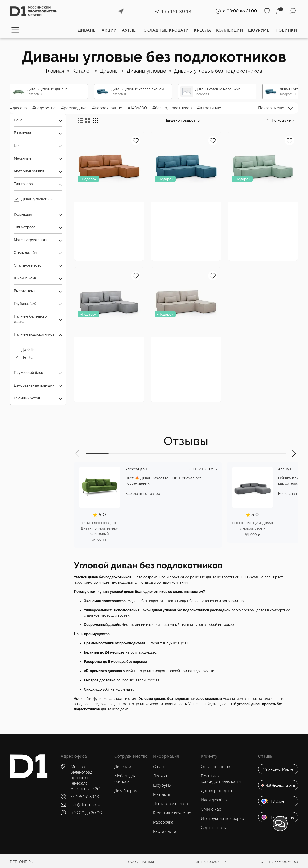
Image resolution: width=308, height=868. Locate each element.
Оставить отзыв (215, 767)
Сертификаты (214, 828)
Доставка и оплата (171, 804)
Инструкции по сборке (222, 819)
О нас (158, 767)
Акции (109, 30)
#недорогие (44, 108)
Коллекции (230, 30)
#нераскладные (107, 108)
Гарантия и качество (172, 813)
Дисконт (161, 776)
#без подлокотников (172, 108)
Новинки (286, 30)
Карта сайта (165, 832)
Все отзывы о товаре (143, 494)
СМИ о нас (211, 809)
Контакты (162, 795)
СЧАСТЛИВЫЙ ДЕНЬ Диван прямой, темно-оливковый (100, 528)
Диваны (87, 30)
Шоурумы (259, 30)
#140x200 (137, 108)
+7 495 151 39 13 (173, 12)
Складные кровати (166, 30)
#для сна (18, 108)
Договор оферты (216, 791)
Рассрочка (163, 822)
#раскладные (74, 108)
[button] (78, 453)
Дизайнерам (126, 791)
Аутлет (130, 30)
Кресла (202, 30)
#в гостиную (209, 108)
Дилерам (123, 767)
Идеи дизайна (214, 800)
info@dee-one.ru (85, 805)
